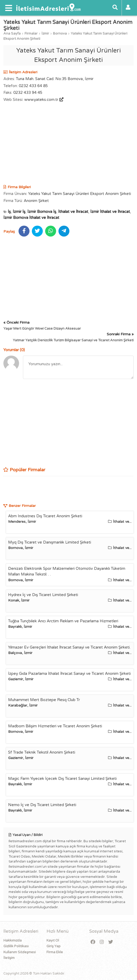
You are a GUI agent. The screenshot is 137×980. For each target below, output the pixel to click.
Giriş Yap (53, 946)
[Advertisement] (68, 144)
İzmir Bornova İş (42, 212)
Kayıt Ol (53, 940)
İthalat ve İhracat (73, 212)
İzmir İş (19, 212)
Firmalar (31, 34)
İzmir (45, 34)
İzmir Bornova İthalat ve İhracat (31, 218)
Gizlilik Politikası (16, 946)
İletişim (9, 958)
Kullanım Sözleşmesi (20, 952)
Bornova (60, 34)
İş (9, 212)
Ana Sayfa (12, 34)
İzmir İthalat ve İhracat (110, 212)
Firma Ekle (55, 952)
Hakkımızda (13, 940)
